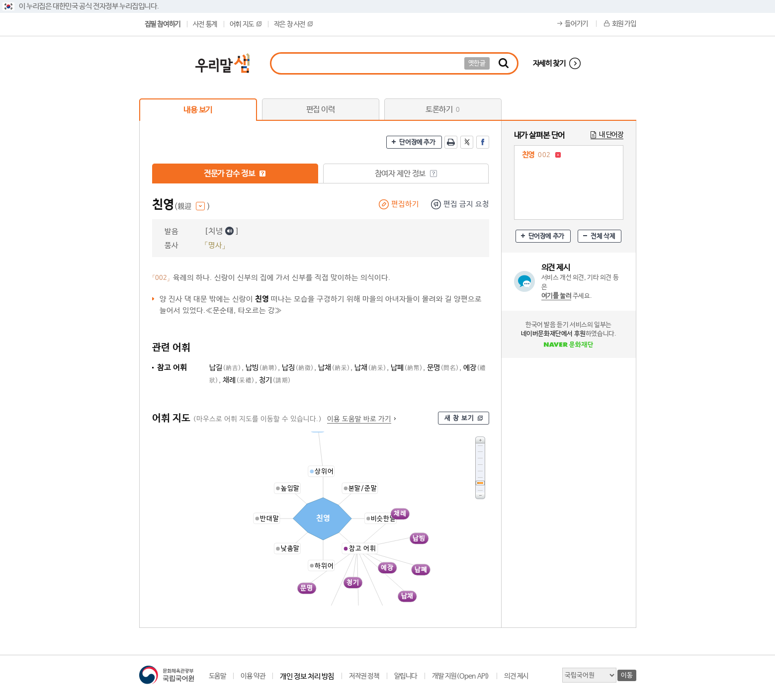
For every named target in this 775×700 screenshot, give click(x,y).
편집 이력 (321, 110)
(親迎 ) (192, 207)
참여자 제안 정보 (406, 174)
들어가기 (576, 24)
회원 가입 (624, 24)
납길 (225, 368)
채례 (239, 380)
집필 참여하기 (163, 24)
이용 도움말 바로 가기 (359, 419)
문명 (443, 368)
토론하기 (443, 110)
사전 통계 (205, 24)
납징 (298, 368)
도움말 (217, 676)
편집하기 (405, 204)
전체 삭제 (603, 236)
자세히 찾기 (549, 63)
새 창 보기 (459, 418)
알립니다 (406, 676)
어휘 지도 (246, 24)
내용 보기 (198, 110)
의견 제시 (516, 676)
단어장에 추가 (417, 142)
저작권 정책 (364, 676)
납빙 (262, 368)
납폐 (407, 368)
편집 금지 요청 (466, 204)
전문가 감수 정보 (235, 174)
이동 (627, 675)
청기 (275, 380)
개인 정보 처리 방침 (307, 676)
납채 (334, 368)
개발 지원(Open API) (461, 676)
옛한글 (477, 63)
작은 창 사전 (293, 24)
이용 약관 (253, 676)
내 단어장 (611, 135)
